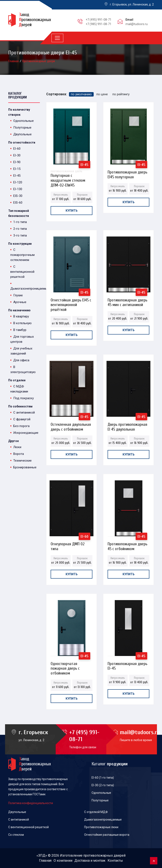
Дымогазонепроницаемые (103, 820)
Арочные (20, 302)
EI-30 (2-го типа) (103, 785)
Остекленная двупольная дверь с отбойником (71, 426)
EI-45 (17, 176)
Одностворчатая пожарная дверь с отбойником (65, 665)
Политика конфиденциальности (31, 803)
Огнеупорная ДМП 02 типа (67, 545)
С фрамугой (22, 419)
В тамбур (20, 330)
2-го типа (20, 229)
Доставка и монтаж (90, 861)
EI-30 (17, 155)
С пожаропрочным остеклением (22, 255)
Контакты (115, 861)
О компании (63, 861)
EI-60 (17, 149)
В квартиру (21, 316)
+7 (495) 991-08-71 (99, 20)
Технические (22, 461)
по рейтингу (121, 94)
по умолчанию (81, 94)
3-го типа (20, 235)
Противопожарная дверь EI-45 (127, 665)
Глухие (18, 295)
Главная (14, 61)
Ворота (19, 454)
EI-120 (18, 182)
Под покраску (24, 398)
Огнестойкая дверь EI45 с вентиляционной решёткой (71, 301)
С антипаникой (24, 413)
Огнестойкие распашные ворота (107, 835)
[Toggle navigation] (57, 38)
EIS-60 (18, 203)
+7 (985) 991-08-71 (99, 24)
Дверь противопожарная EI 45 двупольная (127, 426)
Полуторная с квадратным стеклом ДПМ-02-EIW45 (72, 173)
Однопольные (24, 121)
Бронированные (25, 467)
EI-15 (17, 169)
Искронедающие (26, 433)
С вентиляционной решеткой (22, 272)
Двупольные (22, 134)
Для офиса (21, 360)
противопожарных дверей (104, 855)
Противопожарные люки (101, 827)
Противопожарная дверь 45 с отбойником (127, 545)
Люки (17, 447)
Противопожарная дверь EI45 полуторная (127, 173)
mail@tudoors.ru (137, 24)
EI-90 (17, 162)
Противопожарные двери (38, 61)
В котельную (22, 323)
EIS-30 (18, 196)
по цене (102, 94)
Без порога (21, 426)
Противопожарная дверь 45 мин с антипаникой (127, 301)
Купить (72, 211)
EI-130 (18, 189)
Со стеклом (16, 835)
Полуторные (22, 128)
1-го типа (20, 222)
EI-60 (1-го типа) (103, 778)
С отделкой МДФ (96, 812)
